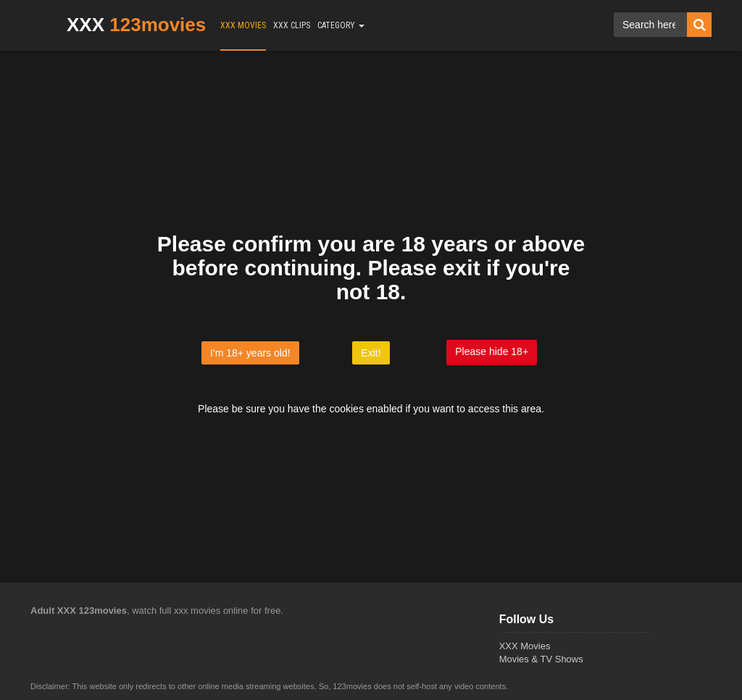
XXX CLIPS (292, 25)
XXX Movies (525, 646)
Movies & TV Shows (541, 659)
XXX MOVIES (243, 25)
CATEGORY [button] (341, 25)
